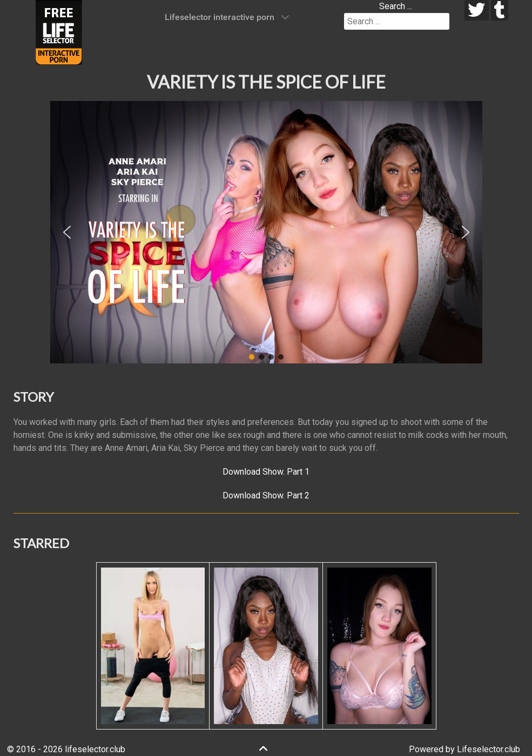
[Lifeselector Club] (59, 32)
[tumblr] (500, 10)
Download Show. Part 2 (266, 495)
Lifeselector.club (489, 749)
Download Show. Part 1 (266, 472)
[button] (67, 232)
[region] (266, 232)
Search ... (396, 6)
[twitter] (477, 10)
